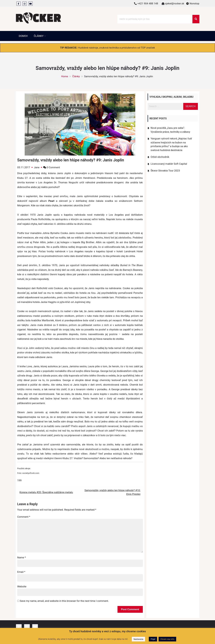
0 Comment (53, 167)
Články (39, 36)
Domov (23, 36)
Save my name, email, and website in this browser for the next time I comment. (64, 601)
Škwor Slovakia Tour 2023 (165, 171)
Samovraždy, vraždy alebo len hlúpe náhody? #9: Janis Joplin (71, 160)
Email (21, 572)
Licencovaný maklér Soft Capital (169, 164)
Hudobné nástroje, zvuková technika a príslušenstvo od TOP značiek (116, 48)
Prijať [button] (153, 639)
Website (22, 586)
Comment (24, 517)
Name (22, 557)
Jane (37, 167)
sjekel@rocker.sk (175, 3)
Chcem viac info (167, 639)
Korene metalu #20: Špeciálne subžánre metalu (46, 492)
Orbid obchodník (160, 157)
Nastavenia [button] (138, 639)
